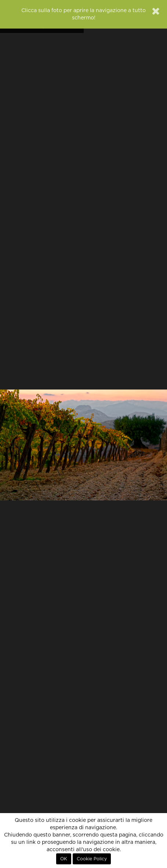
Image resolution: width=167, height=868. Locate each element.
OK (64, 859)
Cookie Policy (92, 859)
